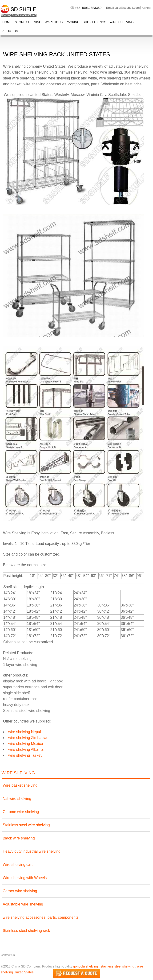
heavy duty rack (16, 705)
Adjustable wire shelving (23, 904)
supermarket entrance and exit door (33, 687)
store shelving (28, 22)
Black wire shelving (19, 838)
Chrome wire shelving (21, 812)
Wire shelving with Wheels (25, 878)
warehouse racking (62, 22)
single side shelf (16, 693)
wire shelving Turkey (25, 755)
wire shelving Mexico (26, 744)
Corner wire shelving (20, 891)
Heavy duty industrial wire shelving (32, 851)
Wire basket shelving (20, 785)
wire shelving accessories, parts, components (41, 917)
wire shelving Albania (26, 750)
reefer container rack (20, 699)
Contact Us (8, 955)
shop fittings (95, 22)
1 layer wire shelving (20, 665)
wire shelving (121, 22)
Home (7, 22)
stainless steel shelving (117, 966)
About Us (10, 31)
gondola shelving (86, 966)
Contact (147, 8)
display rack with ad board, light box (33, 681)
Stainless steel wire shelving (27, 711)
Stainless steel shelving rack (26, 931)
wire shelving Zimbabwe (28, 738)
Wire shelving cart (18, 865)
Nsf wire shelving (17, 659)
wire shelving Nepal (25, 732)
